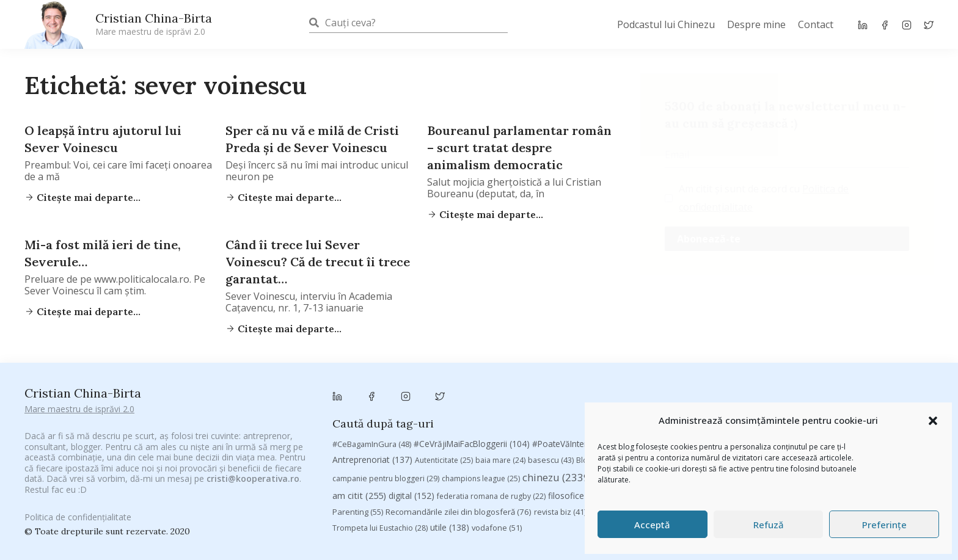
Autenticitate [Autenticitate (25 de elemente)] (444, 460)
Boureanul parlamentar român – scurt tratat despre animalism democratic (519, 147)
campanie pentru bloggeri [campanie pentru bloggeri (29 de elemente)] (386, 478)
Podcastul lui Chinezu (666, 24)
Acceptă (652, 525)
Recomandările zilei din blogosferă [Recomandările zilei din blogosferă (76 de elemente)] (459, 512)
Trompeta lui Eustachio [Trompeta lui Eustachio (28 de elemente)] (380, 528)
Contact (816, 24)
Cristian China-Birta (154, 24)
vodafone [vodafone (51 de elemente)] (497, 528)
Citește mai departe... (87, 197)
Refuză (769, 525)
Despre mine (756, 24)
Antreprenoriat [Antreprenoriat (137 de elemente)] (372, 460)
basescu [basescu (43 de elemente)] (551, 460)
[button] (933, 421)
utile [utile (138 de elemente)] (450, 527)
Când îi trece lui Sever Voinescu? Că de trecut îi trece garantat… (318, 262)
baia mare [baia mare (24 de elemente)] (500, 460)
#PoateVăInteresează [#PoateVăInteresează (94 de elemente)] (582, 444)
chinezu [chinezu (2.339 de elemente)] (558, 477)
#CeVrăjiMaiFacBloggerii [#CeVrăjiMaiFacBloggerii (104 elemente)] (472, 444)
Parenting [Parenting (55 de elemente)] (358, 512)
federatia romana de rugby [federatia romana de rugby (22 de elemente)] (491, 496)
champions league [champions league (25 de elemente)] (481, 478)
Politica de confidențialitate (78, 525)
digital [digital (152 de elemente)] (411, 496)
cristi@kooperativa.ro (253, 478)
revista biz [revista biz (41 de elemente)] (560, 512)
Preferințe (884, 525)
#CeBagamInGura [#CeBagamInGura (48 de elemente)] (372, 444)
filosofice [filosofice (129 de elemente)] (577, 496)
